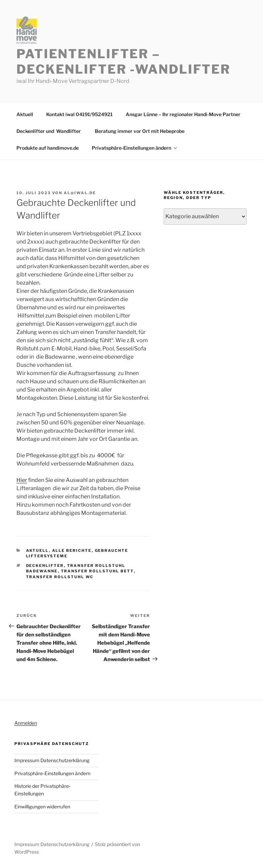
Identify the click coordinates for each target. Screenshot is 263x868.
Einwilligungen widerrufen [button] (42, 807)
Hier (22, 480)
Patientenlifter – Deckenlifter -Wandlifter (123, 61)
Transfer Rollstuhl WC (60, 577)
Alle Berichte (72, 550)
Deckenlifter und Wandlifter (49, 131)
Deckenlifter (45, 566)
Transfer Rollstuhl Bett (97, 571)
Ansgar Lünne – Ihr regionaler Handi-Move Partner (183, 114)
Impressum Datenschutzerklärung (52, 760)
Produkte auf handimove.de (48, 148)
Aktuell (25, 114)
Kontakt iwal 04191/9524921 (79, 114)
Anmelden (26, 723)
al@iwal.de (80, 193)
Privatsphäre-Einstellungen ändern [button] (135, 148)
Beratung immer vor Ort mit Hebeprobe (140, 131)
